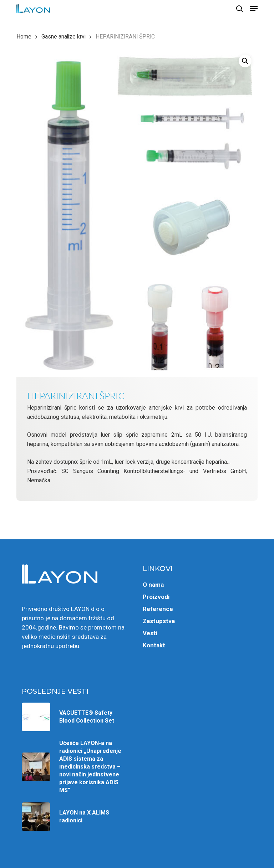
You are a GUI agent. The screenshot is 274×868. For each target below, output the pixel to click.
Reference (158, 609)
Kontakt (154, 645)
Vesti (150, 633)
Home (24, 37)
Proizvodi (156, 597)
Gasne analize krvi (64, 37)
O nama (153, 585)
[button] (254, 9)
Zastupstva (159, 621)
